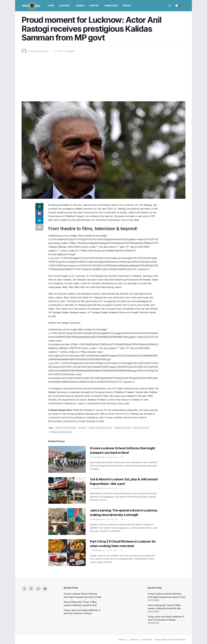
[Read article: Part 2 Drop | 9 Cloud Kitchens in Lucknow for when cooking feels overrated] (67, 553)
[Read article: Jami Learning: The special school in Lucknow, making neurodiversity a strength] (67, 522)
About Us (123, 640)
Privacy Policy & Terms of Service (170, 640)
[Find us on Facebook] (24, 589)
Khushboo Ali (99, 457)
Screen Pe (134, 640)
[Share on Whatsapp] (39, 207)
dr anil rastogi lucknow (100, 428)
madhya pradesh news (61, 432)
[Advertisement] (103, 75)
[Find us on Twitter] (31, 589)
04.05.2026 (112, 488)
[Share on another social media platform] (39, 227)
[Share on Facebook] (39, 213)
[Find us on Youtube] (45, 589)
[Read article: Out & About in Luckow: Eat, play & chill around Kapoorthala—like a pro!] (67, 490)
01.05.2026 (112, 550)
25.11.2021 (58, 51)
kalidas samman (123, 428)
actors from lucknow (66, 428)
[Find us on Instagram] (38, 589)
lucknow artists (141, 428)
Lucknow (64, 6)
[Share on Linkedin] (39, 220)
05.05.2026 (112, 457)
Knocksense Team (40, 51)
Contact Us (147, 640)
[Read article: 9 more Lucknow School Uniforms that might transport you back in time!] (67, 459)
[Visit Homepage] (32, 6)
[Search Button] (170, 6)
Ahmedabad (111, 6)
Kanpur (94, 6)
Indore (127, 6)
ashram (82, 428)
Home (51, 6)
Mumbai (80, 6)
